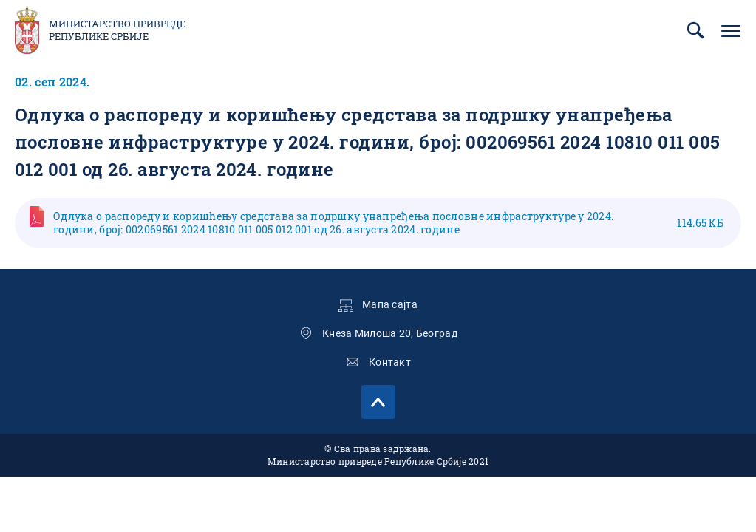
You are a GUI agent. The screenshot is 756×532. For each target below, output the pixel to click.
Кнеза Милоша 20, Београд (390, 333)
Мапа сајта (390, 304)
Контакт (390, 362)
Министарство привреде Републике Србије (117, 30)
